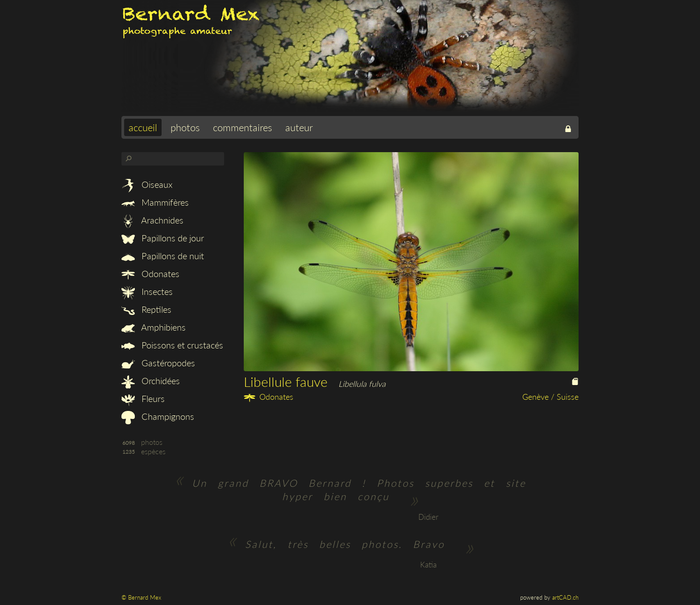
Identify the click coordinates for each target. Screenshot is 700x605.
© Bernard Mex (141, 597)
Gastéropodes (158, 363)
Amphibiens (154, 327)
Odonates (150, 273)
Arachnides (152, 220)
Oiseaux (147, 184)
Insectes (147, 291)
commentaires (242, 127)
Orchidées (151, 381)
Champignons (158, 416)
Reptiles (146, 309)
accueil (143, 127)
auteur (299, 127)
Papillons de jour (163, 238)
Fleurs (143, 398)
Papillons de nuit (163, 256)
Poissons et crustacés (172, 345)
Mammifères (155, 202)
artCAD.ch (565, 597)
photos (185, 127)
